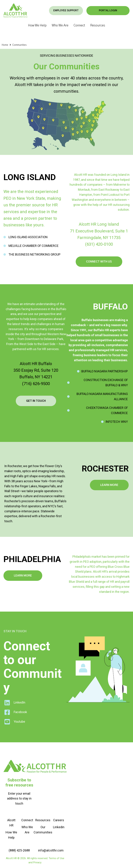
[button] (80, 11)
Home (5, 45)
